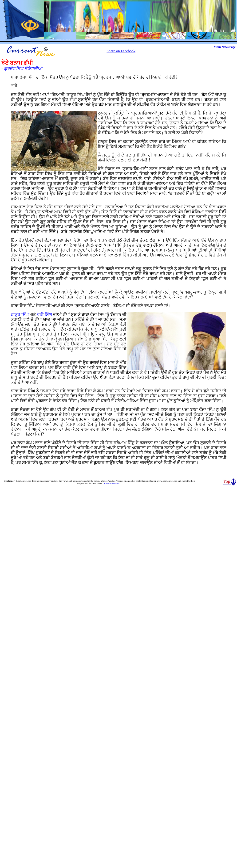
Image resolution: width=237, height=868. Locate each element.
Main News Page (225, 47)
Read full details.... (113, 484)
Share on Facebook (121, 51)
